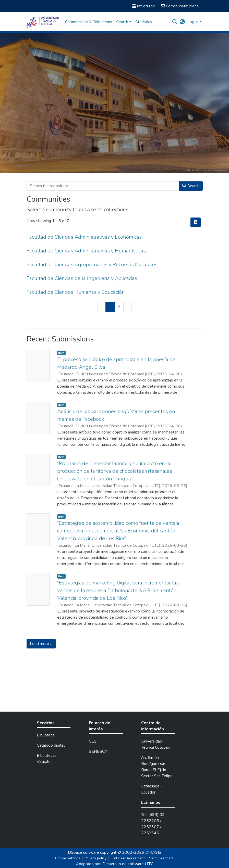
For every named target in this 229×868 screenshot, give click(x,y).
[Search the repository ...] (103, 186)
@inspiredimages (211, 170)
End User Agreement (128, 858)
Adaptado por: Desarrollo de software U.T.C (115, 864)
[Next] (128, 307)
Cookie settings (68, 858)
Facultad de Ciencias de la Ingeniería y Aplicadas (82, 278)
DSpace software (83, 852)
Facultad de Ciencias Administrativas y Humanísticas (86, 251)
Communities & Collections (89, 22)
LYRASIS (153, 852)
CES (93, 741)
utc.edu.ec (143, 6)
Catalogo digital (51, 745)
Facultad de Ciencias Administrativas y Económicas (84, 237)
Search (191, 186)
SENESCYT (99, 751)
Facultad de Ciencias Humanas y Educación (76, 292)
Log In (193, 22)
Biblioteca (46, 735)
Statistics (144, 22)
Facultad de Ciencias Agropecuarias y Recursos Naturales (92, 265)
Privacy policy (95, 858)
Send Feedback (162, 858)
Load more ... (41, 644)
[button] (182, 22)
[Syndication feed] (196, 222)
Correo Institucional (180, 6)
